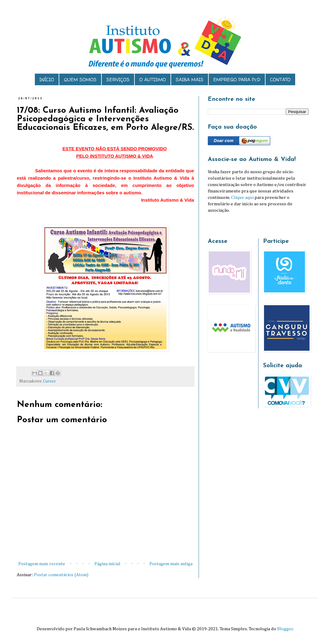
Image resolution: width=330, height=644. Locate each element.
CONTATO (280, 80)
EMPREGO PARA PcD (237, 80)
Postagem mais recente (42, 564)
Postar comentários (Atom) (61, 575)
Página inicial (107, 564)
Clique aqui (242, 198)
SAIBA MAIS (190, 80)
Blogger (285, 629)
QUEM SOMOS (80, 80)
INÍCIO (47, 80)
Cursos (49, 381)
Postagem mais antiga (171, 564)
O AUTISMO (153, 80)
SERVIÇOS (118, 80)
